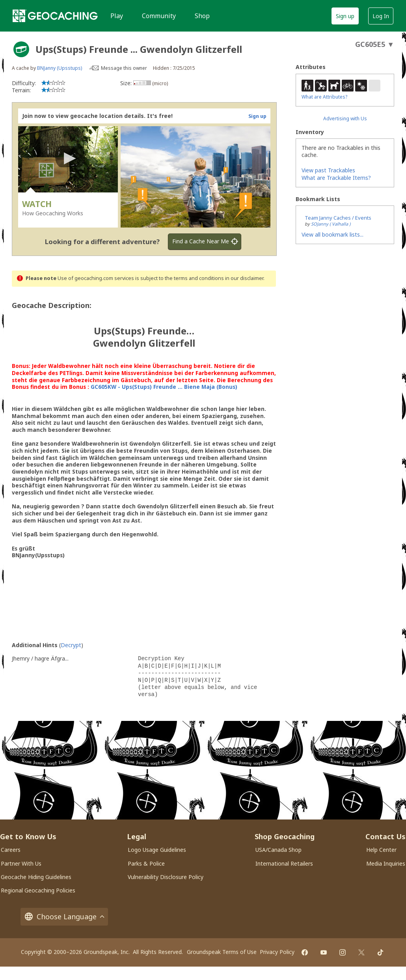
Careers (11, 850)
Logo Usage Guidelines (157, 850)
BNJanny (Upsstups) (60, 68)
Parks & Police (146, 863)
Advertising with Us (345, 119)
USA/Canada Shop (278, 850)
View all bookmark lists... (332, 234)
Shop (202, 16)
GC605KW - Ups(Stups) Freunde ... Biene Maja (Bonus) (164, 387)
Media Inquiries (386, 863)
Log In (381, 16)
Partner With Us (21, 863)
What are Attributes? (324, 97)
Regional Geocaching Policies (38, 890)
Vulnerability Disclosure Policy (166, 877)
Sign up (345, 16)
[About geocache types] (21, 49)
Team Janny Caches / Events (338, 218)
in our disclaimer (244, 278)
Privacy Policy (277, 952)
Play (117, 16)
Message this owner (124, 68)
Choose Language (64, 917)
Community (159, 16)
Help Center (381, 850)
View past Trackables (328, 170)
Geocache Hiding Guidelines (36, 877)
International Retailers (284, 863)
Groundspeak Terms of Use (222, 952)
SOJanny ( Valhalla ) (331, 224)
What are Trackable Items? (336, 178)
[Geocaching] (55, 16)
